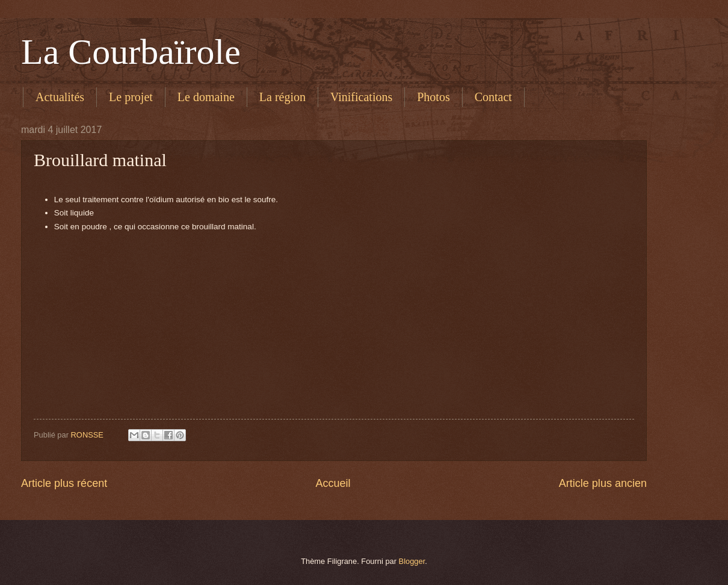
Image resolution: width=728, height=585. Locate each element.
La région (282, 97)
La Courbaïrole (131, 52)
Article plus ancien (603, 483)
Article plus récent (64, 483)
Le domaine (206, 97)
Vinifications (361, 97)
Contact (493, 97)
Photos (433, 97)
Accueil (333, 483)
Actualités (60, 97)
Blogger (412, 561)
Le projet (131, 97)
